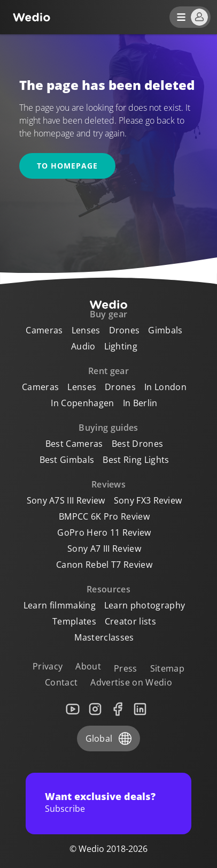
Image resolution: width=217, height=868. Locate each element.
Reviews (108, 484)
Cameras (44, 330)
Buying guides (108, 428)
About (88, 666)
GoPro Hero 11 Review (104, 532)
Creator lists (130, 621)
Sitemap (167, 668)
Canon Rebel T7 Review (104, 565)
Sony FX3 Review (148, 500)
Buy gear (109, 314)
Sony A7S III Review (66, 500)
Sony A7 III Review (104, 549)
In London (165, 387)
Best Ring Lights (136, 460)
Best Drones (138, 444)
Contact (61, 682)
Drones (125, 330)
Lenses (86, 330)
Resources (108, 589)
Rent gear (108, 371)
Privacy (48, 666)
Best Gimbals (67, 460)
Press (126, 668)
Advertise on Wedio (131, 682)
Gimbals (165, 330)
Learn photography (145, 605)
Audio (83, 346)
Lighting (121, 346)
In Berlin (140, 403)
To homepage (67, 166)
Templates (74, 621)
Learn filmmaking (60, 605)
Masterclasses (104, 637)
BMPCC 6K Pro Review (104, 516)
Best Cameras (74, 444)
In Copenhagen (82, 403)
